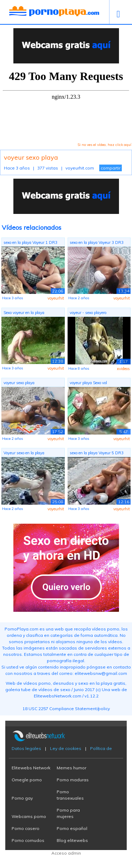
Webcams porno (29, 816)
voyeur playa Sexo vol (88, 383)
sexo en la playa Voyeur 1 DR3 (30, 242)
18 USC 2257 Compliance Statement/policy (66, 709)
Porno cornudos (28, 840)
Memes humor (71, 768)
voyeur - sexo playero (88, 313)
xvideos (123, 369)
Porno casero (26, 828)
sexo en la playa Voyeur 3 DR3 (97, 242)
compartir (111, 168)
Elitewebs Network (31, 768)
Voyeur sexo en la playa (24, 453)
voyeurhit (56, 298)
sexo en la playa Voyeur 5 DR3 (97, 453)
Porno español (72, 828)
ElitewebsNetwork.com (58, 696)
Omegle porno (27, 780)
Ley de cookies (66, 748)
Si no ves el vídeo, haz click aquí (104, 145)
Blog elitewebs (72, 840)
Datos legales (26, 748)
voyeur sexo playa (19, 383)
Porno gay (22, 798)
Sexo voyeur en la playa (24, 313)
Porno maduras (73, 780)
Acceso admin (66, 853)
